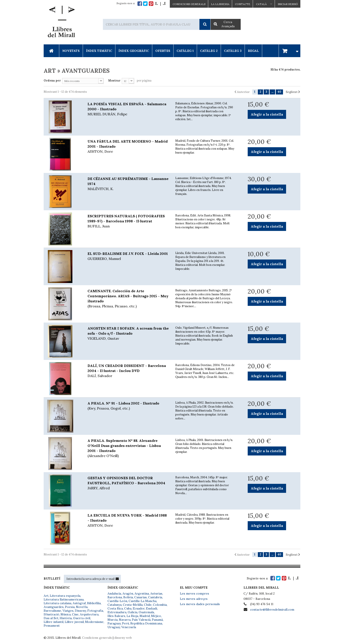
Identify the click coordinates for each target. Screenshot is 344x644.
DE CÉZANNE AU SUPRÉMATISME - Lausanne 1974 (128, 184)
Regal (253, 51)
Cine (75, 614)
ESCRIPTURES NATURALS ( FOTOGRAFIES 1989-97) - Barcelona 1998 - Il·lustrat (128, 221)
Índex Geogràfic (134, 51)
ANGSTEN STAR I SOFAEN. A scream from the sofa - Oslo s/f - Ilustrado (128, 334)
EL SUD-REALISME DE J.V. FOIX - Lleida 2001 (128, 256)
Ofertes (163, 51)
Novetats (71, 51)
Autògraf (79, 603)
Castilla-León (117, 601)
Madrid (145, 616)
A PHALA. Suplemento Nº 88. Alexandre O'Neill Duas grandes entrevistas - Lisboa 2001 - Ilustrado (128, 448)
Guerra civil (82, 618)
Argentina (142, 593)
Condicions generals (97, 638)
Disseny (80, 611)
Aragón (128, 593)
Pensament (52, 626)
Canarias (141, 597)
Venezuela (129, 627)
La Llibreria (220, 4)
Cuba (128, 608)
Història (66, 618)
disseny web (123, 638)
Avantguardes (54, 607)
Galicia (133, 612)
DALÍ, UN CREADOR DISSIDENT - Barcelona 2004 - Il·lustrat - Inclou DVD (128, 371)
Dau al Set (51, 618)
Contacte (243, 4)
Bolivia (128, 597)
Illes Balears (116, 616)
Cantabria (155, 597)
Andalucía (114, 593)
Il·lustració (51, 614)
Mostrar (114, 81)
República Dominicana (146, 623)
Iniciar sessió (288, 4)
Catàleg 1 (185, 51)
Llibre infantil (54, 622)
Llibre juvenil (74, 622)
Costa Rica (115, 608)
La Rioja (132, 616)
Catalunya (115, 605)
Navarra (125, 620)
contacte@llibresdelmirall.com (272, 610)
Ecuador (139, 608)
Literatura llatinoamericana (64, 599)
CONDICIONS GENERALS (189, 4)
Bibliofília (94, 603)
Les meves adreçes (194, 599)
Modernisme (94, 622)
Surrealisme (52, 611)
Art (46, 596)
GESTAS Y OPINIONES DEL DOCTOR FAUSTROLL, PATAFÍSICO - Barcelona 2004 (128, 483)
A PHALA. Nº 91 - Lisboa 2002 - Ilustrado (128, 406)
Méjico (156, 616)
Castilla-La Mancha (142, 601)
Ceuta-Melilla (133, 605)
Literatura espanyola (65, 596)
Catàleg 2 (209, 51)
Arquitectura (89, 614)
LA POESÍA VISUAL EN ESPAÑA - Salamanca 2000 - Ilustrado (128, 109)
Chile (148, 605)
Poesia (70, 607)
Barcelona (115, 597)
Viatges (68, 611)
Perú (125, 623)
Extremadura (117, 612)
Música (66, 614)
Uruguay (114, 627)
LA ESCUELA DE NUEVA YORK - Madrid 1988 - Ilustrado (128, 521)
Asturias (156, 593)
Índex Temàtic (99, 51)
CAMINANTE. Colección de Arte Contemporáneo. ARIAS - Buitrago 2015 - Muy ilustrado (128, 299)
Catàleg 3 (233, 51)
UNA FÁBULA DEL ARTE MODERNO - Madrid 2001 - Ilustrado (128, 147)
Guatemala (146, 612)
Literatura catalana (57, 603)
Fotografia (95, 611)
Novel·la (82, 607)
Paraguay (114, 623)
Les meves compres (194, 593)
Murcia (113, 620)
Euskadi (151, 608)
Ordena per (52, 81)
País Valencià (141, 620)
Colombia (160, 605)
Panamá (157, 620)
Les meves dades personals (200, 604)
